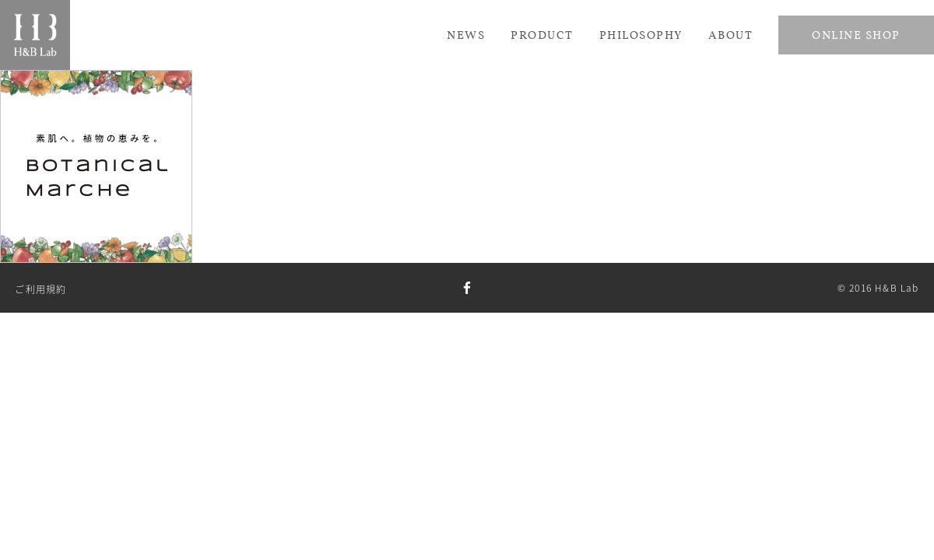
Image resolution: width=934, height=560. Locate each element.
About (731, 35)
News (466, 35)
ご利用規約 (40, 289)
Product (542, 35)
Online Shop (856, 35)
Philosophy (641, 35)
